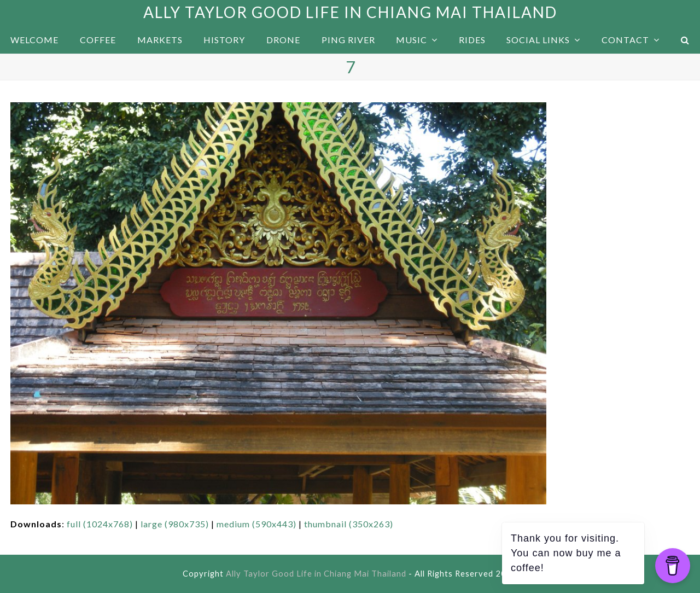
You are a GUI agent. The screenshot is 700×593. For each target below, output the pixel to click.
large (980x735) (175, 524)
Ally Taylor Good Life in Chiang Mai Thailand (350, 12)
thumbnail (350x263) (349, 524)
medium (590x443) (256, 524)
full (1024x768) (100, 524)
